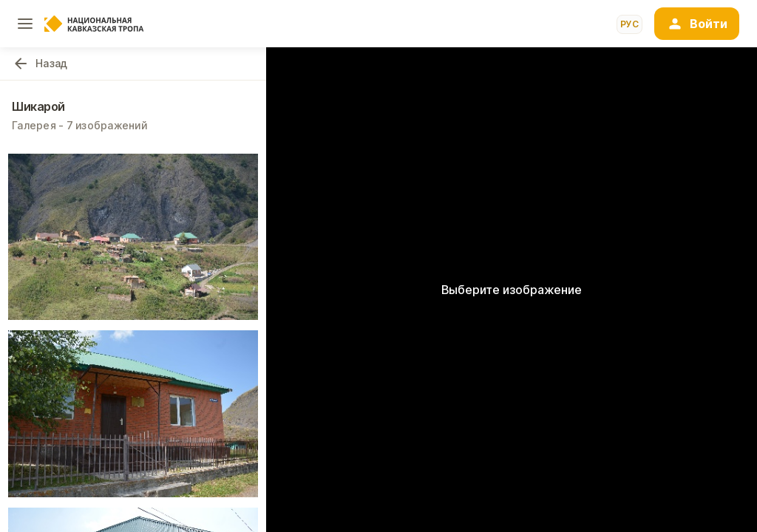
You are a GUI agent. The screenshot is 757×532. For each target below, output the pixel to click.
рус (629, 24)
